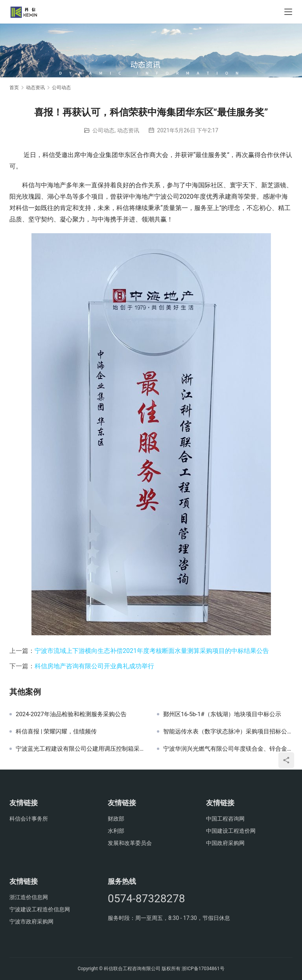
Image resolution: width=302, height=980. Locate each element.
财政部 (116, 819)
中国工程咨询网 (225, 819)
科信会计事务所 (29, 819)
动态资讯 (128, 130)
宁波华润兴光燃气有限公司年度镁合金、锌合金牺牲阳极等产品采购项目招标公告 (228, 749)
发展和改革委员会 (130, 843)
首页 (14, 88)
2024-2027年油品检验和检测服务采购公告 (71, 714)
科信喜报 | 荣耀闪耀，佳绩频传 (56, 731)
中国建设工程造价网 (231, 831)
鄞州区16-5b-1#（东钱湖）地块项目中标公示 (222, 714)
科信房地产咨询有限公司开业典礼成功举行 (94, 666)
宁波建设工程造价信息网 (40, 909)
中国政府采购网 (225, 843)
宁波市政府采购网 (31, 921)
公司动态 (103, 130)
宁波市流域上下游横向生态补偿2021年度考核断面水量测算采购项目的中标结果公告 (152, 651)
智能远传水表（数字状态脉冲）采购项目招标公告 (228, 731)
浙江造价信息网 (29, 897)
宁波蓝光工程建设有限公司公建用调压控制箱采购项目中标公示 (80, 749)
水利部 (116, 831)
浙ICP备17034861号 (203, 969)
